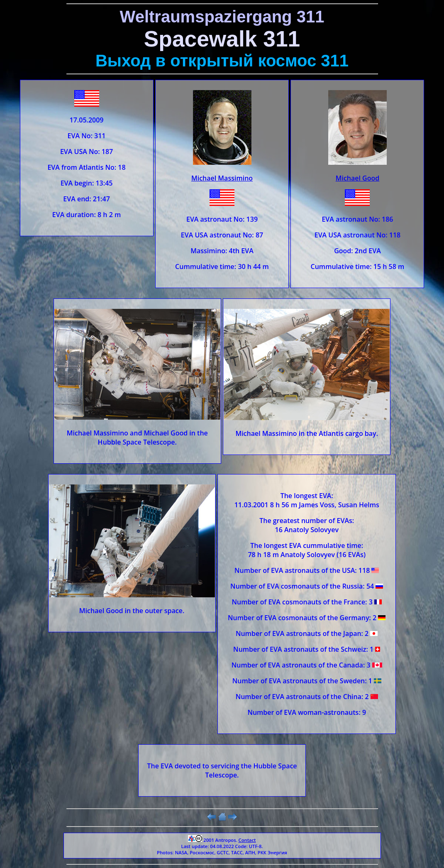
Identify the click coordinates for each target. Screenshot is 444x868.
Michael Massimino (222, 178)
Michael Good (358, 178)
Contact (247, 840)
